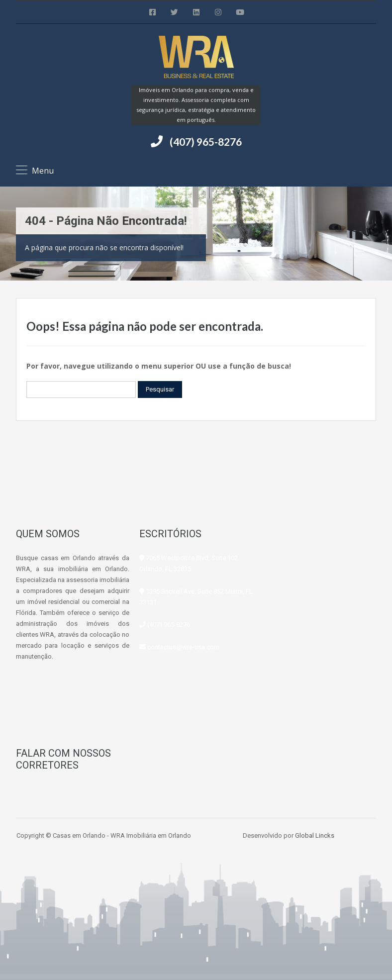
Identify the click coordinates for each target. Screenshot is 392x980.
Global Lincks (315, 835)
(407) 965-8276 (206, 142)
